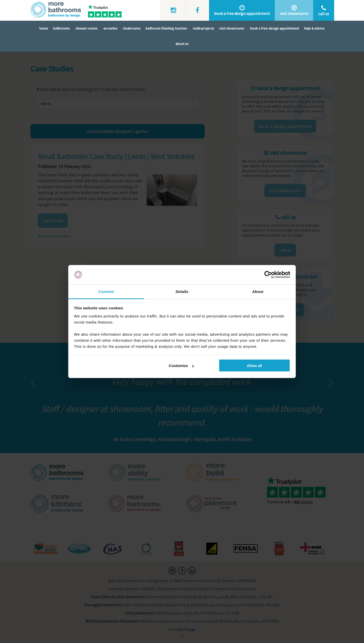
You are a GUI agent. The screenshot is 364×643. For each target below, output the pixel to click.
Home (44, 29)
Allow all (254, 366)
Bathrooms (61, 29)
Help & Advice (314, 29)
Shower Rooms (87, 29)
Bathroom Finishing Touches (166, 29)
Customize (181, 366)
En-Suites (110, 29)
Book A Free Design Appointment (275, 29)
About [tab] (258, 291)
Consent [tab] (106, 291)
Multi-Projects (203, 29)
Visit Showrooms (232, 29)
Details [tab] (182, 291)
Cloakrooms (132, 29)
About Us (182, 44)
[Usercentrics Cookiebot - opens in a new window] (268, 275)
